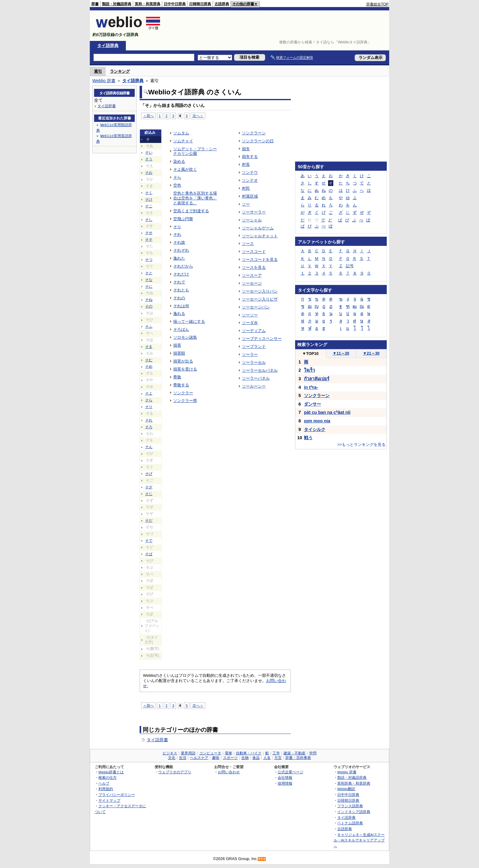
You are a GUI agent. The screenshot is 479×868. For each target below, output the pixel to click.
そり (149, 407)
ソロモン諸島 (185, 337)
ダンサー (313, 404)
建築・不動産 (294, 753)
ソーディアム (254, 331)
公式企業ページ (291, 772)
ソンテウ (250, 172)
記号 (350, 266)
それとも (181, 290)
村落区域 (250, 196)
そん (149, 447)
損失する (250, 157)
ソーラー (250, 354)
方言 (278, 758)
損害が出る (183, 361)
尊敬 (177, 377)
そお (149, 173)
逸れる (179, 314)
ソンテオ (250, 180)
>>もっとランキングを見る (361, 445)
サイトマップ (109, 800)
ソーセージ (252, 283)
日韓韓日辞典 (200, 4)
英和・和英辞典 (148, 4)
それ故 (179, 242)
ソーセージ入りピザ (260, 299)
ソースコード (254, 252)
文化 (172, 758)
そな (149, 280)
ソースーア (252, 275)
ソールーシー (254, 386)
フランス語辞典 (350, 806)
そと (149, 273)
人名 (267, 758)
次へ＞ (198, 116)
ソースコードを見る (260, 259)
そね (149, 300)
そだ (149, 520)
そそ (149, 239)
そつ (149, 260)
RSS (262, 859)
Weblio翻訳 (346, 789)
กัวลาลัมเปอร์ (317, 379)
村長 (246, 164)
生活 (183, 758)
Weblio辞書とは (111, 772)
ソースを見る (254, 267)
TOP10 (310, 354)
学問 (313, 753)
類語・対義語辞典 (117, 4)
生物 (245, 758)
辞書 (95, 4)
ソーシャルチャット (260, 236)
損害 (177, 345)
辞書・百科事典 (298, 758)
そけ (149, 199)
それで (179, 282)
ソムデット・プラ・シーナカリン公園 (195, 151)
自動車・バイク (249, 753)
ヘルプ (104, 783)
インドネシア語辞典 (354, 812)
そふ (149, 326)
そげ (149, 474)
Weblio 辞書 (104, 81)
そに (149, 286)
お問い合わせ (229, 772)
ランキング (120, 71)
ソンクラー (183, 393)
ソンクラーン (254, 133)
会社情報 (285, 777)
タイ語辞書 (157, 740)
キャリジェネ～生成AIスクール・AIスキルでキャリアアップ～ (359, 840)
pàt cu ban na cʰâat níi (327, 412)
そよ (149, 393)
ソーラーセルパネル (260, 370)
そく (149, 193)
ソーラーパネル (256, 378)
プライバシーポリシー (117, 795)
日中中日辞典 (175, 4)
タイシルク (315, 429)
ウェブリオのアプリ (175, 772)
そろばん (181, 329)
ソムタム (181, 133)
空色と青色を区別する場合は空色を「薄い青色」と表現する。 (195, 198)
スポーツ (230, 758)
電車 (229, 753)
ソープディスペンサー (262, 339)
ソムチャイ (183, 141)
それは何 (181, 306)
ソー (246, 204)
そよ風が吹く (185, 169)
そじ (149, 494)
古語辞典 (222, 4)
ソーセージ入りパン (260, 291)
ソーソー (250, 315)
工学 (276, 753)
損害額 (179, 353)
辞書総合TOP (377, 4)
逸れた (179, 258)
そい (149, 152)
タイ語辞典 (108, 46)
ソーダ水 (250, 323)
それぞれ (181, 250)
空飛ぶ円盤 (183, 219)
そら (149, 400)
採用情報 (285, 783)
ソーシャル (252, 220)
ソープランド (254, 346)
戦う (308, 438)
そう (149, 159)
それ (149, 420)
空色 (177, 185)
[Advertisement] (277, 26)
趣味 (216, 758)
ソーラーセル (254, 362)
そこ (149, 206)
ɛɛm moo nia (317, 421)
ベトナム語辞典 (350, 823)
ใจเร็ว (309, 370)
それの (179, 298)
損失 (246, 149)
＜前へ (148, 116)
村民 (246, 188)
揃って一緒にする (189, 321)
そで (149, 541)
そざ (149, 487)
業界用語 (188, 753)
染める (179, 161)
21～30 (371, 353)
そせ (149, 233)
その (149, 306)
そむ (149, 360)
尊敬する (181, 385)
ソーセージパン (256, 307)
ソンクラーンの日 (258, 141)
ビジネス (170, 753)
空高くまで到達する (191, 211)
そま (149, 347)
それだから (183, 266)
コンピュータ (210, 753)
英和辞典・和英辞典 (354, 783)
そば (149, 554)
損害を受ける (185, 369)
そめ (149, 367)
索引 (98, 71)
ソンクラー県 (185, 401)
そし (149, 220)
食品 (256, 758)
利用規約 (106, 789)
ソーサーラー (254, 212)
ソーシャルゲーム (258, 228)
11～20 (341, 353)
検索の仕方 (108, 777)
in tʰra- (311, 387)
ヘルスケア (199, 758)
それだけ (181, 274)
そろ (149, 427)
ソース (248, 244)
